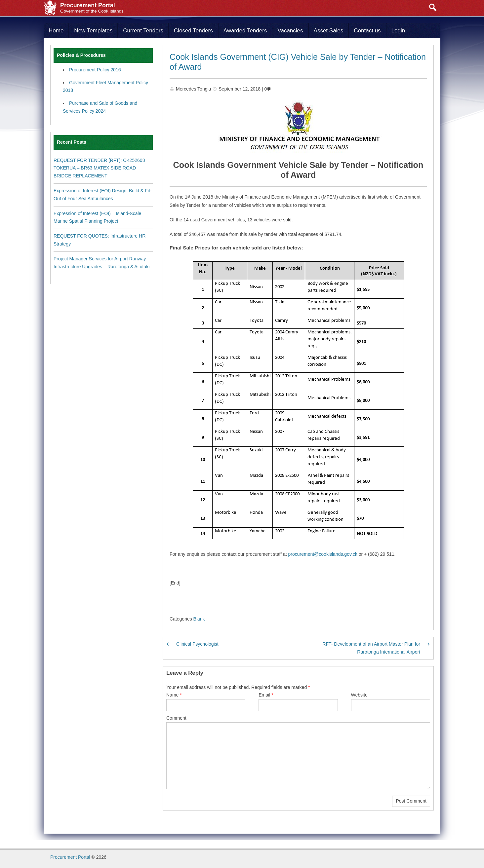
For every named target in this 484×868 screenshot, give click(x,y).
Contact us (367, 31)
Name (174, 695)
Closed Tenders (193, 31)
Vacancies (290, 31)
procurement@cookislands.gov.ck (323, 554)
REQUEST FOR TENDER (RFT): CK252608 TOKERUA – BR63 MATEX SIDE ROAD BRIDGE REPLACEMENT (99, 168)
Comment (176, 718)
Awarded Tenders (245, 31)
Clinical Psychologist (197, 644)
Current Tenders (143, 31)
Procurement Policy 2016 (95, 70)
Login (398, 31)
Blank (199, 619)
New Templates (93, 31)
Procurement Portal (70, 857)
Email (266, 695)
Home (56, 31)
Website (359, 695)
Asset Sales (329, 31)
